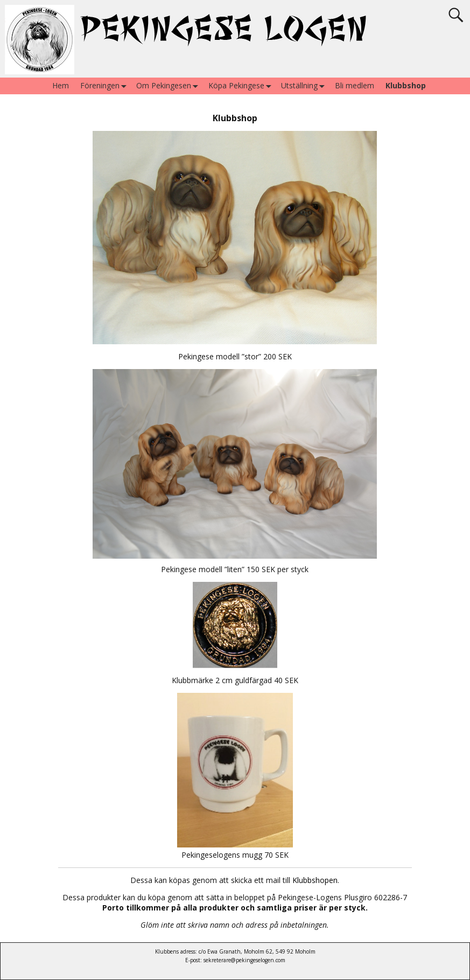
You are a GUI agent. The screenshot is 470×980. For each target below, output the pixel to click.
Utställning (305, 86)
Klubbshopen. (316, 880)
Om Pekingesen (169, 86)
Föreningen (106, 86)
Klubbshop (406, 85)
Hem (61, 85)
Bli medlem (355, 85)
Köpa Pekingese (242, 86)
